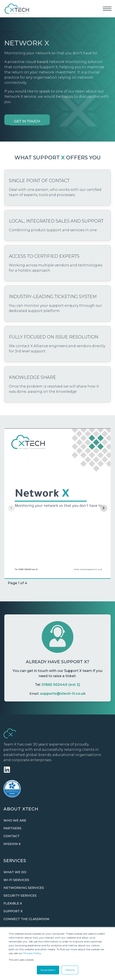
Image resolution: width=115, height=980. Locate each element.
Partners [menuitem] (12, 828)
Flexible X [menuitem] (13, 903)
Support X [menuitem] (13, 911)
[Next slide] (104, 508)
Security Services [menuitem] (20, 896)
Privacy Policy (32, 953)
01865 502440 (54, 685)
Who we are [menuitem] (15, 820)
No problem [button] (48, 970)
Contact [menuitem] (11, 836)
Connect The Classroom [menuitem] (26, 919)
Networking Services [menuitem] (24, 888)
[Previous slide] (11, 508)
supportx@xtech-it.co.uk (63, 694)
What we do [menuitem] (15, 872)
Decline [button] (70, 970)
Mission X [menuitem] (12, 844)
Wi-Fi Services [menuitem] (16, 880)
